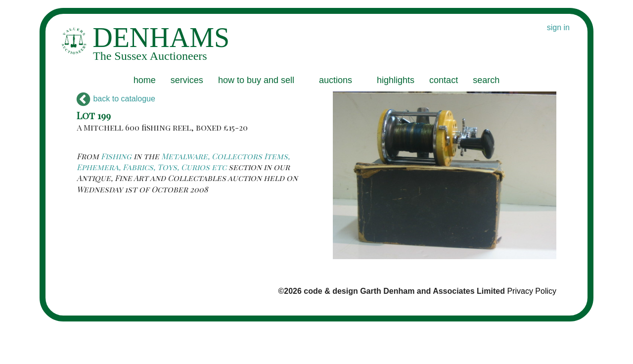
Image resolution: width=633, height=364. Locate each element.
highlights (396, 80)
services (187, 80)
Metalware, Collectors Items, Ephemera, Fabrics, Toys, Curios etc (183, 161)
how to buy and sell (256, 80)
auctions (336, 80)
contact (444, 80)
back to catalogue (116, 99)
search (486, 80)
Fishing (116, 156)
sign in (558, 27)
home (145, 80)
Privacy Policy (532, 291)
